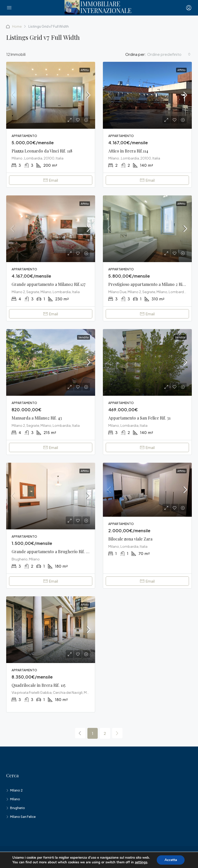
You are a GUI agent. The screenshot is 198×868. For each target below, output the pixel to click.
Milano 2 (16, 790)
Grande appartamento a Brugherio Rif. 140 (52, 551)
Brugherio (18, 808)
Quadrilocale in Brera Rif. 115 (39, 685)
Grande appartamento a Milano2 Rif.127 (48, 284)
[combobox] (169, 54)
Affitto (85, 70)
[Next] (117, 733)
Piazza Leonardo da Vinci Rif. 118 (42, 151)
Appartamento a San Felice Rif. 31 (139, 418)
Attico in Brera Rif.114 (128, 151)
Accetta (171, 860)
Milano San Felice (23, 817)
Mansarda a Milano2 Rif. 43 (37, 418)
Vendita (84, 337)
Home (17, 26)
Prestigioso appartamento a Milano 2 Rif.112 (149, 284)
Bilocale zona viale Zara (130, 539)
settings (141, 862)
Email (51, 180)
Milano (15, 799)
